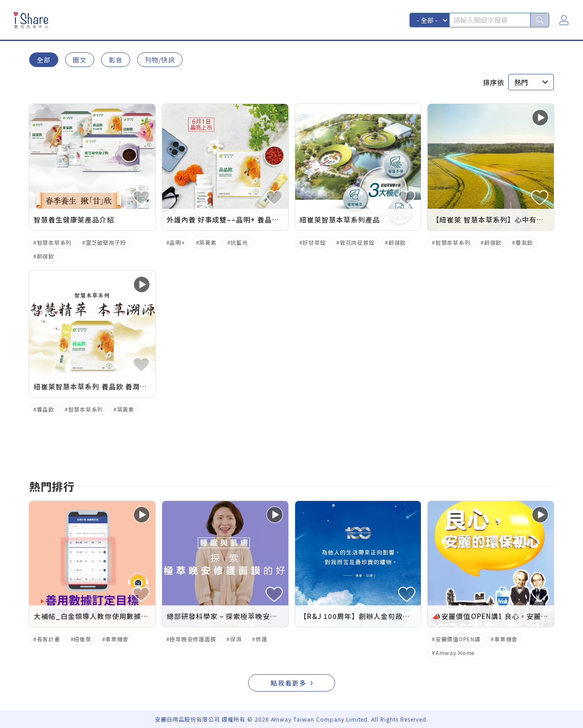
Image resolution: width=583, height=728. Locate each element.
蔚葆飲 (46, 256)
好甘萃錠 (314, 242)
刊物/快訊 (160, 60)
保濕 (236, 639)
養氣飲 (524, 242)
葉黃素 (208, 242)
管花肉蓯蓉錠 (357, 242)
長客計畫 (49, 639)
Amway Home (455, 653)
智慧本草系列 (54, 242)
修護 (261, 639)
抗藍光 (239, 242)
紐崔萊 (82, 639)
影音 (116, 60)
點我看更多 (289, 683)
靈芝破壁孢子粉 (106, 242)
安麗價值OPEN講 (458, 639)
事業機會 (117, 639)
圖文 (80, 60)
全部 (44, 60)
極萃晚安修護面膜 (193, 639)
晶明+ (177, 242)
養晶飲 (46, 409)
